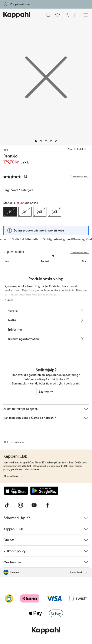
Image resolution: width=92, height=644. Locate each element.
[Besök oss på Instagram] (20, 505)
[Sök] (48, 15)
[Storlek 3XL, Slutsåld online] (55, 212)
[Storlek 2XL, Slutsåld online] (40, 212)
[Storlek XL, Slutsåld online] (25, 212)
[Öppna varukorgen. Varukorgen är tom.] (76, 15)
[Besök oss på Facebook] (48, 505)
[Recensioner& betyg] (46, 176)
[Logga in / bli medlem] (67, 15)
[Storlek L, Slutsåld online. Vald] (10, 212)
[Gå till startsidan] (17, 15)
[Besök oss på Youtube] (34, 505)
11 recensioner (80, 252)
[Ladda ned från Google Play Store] (44, 491)
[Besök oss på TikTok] (7, 505)
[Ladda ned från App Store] (16, 491)
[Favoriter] (57, 15)
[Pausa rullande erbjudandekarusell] (84, 239)
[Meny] (86, 15)
